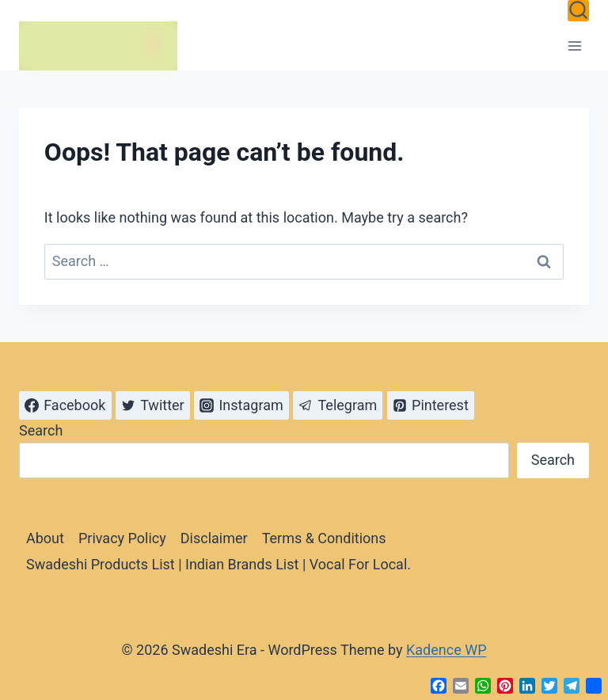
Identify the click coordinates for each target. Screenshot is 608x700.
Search (41, 430)
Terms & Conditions (324, 538)
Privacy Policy (122, 538)
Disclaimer (214, 538)
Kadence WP (446, 650)
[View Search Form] (578, 11)
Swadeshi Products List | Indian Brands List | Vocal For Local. (218, 564)
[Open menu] (574, 46)
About (45, 538)
